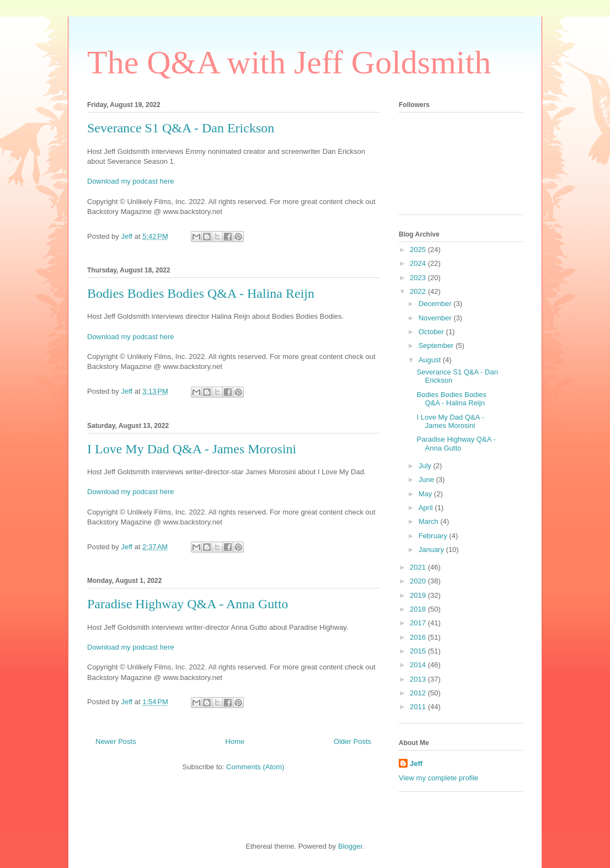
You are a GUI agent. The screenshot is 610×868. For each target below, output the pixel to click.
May (426, 494)
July (426, 466)
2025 (419, 250)
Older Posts (352, 741)
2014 (419, 665)
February (434, 536)
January (432, 550)
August (431, 360)
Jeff (416, 763)
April (427, 508)
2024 (419, 263)
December (436, 304)
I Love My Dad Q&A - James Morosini (192, 449)
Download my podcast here (131, 181)
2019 (419, 595)
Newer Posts (116, 741)
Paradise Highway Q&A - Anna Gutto (188, 604)
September (437, 345)
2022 (419, 291)
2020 (419, 581)
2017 (419, 623)
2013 (419, 679)
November (436, 318)
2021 (419, 567)
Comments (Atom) (255, 767)
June (427, 479)
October (432, 332)
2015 (419, 651)
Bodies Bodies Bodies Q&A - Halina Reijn (201, 293)
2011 (419, 707)
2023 (419, 278)
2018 (419, 609)
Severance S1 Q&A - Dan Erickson (181, 128)
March (430, 521)
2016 (419, 637)
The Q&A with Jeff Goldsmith (289, 62)
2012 (419, 693)
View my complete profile (438, 778)
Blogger (350, 846)
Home (235, 741)
